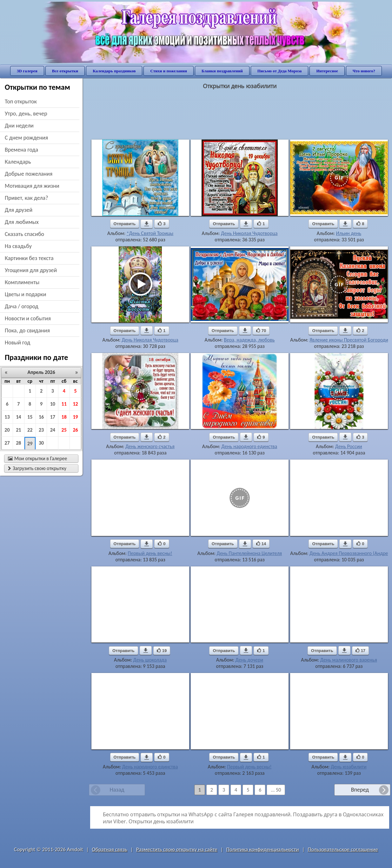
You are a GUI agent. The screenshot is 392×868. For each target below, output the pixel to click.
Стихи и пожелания (169, 71)
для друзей (19, 210)
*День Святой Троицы (150, 233)
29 (30, 444)
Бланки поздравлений (222, 71)
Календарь (18, 162)
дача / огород (22, 306)
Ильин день (349, 233)
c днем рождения (26, 138)
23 (41, 430)
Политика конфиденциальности (263, 849)
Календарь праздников (114, 71)
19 (75, 417)
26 (75, 430)
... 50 (276, 790)
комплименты (22, 282)
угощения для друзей (31, 270)
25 (64, 430)
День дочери (249, 660)
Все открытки (65, 71)
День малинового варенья (349, 660)
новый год (17, 343)
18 (64, 417)
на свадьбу (18, 246)
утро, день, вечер (26, 114)
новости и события (28, 318)
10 (53, 404)
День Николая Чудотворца (249, 233)
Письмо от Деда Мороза (280, 71)
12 (75, 404)
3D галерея (27, 71)
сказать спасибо (24, 234)
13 (7, 417)
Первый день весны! (150, 553)
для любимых (22, 222)
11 (64, 404)
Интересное (327, 71)
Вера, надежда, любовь (249, 340)
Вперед (360, 790)
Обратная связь (110, 849)
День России (349, 446)
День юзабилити (349, 767)
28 (18, 443)
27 (7, 443)
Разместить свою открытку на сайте (177, 849)
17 (53, 417)
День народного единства (249, 446)
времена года (21, 150)
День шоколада (150, 660)
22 (30, 430)
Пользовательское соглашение (343, 849)
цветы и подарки (25, 294)
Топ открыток (21, 101)
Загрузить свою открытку (37, 468)
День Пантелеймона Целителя (249, 553)
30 (41, 443)
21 (18, 430)
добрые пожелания (29, 174)
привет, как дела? (27, 198)
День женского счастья (150, 446)
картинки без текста (29, 258)
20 (7, 430)
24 (53, 430)
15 (30, 417)
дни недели (19, 126)
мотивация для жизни (32, 186)
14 (18, 417)
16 (41, 417)
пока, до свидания (27, 330)
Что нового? (364, 71)
